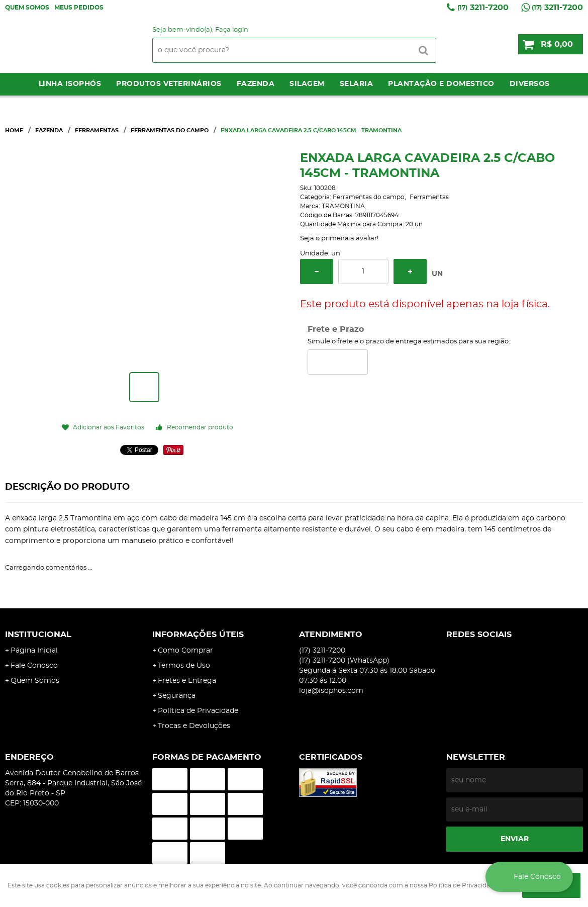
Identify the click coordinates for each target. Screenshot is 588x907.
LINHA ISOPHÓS (70, 84)
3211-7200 (483, 8)
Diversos (530, 84)
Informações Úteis (198, 634)
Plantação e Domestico (441, 84)
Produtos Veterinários (169, 84)
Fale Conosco (34, 666)
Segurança (177, 696)
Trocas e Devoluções (194, 726)
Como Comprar (185, 651)
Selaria (357, 84)
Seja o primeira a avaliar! (339, 239)
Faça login (232, 30)
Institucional (38, 634)
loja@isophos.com (331, 691)
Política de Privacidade (198, 711)
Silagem (307, 84)
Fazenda (256, 84)
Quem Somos (27, 8)
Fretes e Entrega (187, 681)
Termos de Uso (184, 666)
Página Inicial (34, 651)
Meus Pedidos (79, 8)
